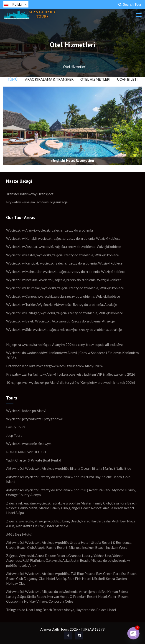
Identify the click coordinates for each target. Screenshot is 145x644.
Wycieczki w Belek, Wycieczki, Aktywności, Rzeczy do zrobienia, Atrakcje (60, 321)
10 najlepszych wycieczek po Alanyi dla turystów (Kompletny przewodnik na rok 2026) (71, 382)
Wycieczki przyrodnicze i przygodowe (34, 419)
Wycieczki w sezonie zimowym (29, 444)
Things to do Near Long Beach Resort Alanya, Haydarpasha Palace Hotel (61, 610)
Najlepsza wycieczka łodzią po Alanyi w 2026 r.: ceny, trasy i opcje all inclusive (64, 344)
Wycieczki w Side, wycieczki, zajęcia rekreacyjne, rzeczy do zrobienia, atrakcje (64, 329)
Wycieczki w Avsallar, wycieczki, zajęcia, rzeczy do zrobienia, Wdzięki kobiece (64, 247)
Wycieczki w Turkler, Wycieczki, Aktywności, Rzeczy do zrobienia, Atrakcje (62, 305)
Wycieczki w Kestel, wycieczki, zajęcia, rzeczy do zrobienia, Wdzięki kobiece (62, 255)
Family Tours (16, 427)
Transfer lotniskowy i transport (30, 194)
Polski (16, 4)
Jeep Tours (14, 435)
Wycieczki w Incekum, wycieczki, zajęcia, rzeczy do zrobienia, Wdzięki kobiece (64, 280)
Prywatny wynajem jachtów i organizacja (37, 202)
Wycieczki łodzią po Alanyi (26, 411)
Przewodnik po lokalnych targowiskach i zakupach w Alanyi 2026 (55, 366)
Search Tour (130, 4)
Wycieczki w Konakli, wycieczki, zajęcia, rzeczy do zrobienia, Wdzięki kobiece (63, 238)
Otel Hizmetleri (75, 67)
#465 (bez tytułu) (19, 534)
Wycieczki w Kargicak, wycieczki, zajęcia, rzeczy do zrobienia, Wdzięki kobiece (64, 263)
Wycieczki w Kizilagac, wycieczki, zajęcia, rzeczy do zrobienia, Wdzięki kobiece (65, 313)
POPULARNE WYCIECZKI (26, 452)
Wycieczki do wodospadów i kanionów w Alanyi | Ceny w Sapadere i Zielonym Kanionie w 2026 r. (72, 355)
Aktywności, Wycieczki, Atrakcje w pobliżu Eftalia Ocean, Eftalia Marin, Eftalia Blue (69, 468)
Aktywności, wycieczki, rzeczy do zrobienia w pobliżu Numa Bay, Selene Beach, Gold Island (68, 479)
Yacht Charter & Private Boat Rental (34, 460)
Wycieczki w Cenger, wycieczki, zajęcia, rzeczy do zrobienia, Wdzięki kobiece (63, 296)
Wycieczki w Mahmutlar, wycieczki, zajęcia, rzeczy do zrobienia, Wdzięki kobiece (66, 272)
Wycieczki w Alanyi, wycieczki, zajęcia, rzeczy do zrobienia (50, 230)
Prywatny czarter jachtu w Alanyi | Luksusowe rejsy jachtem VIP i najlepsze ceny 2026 (71, 374)
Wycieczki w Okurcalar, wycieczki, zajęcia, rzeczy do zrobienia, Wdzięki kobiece (65, 288)
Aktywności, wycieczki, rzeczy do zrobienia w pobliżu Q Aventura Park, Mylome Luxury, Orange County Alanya (71, 492)
